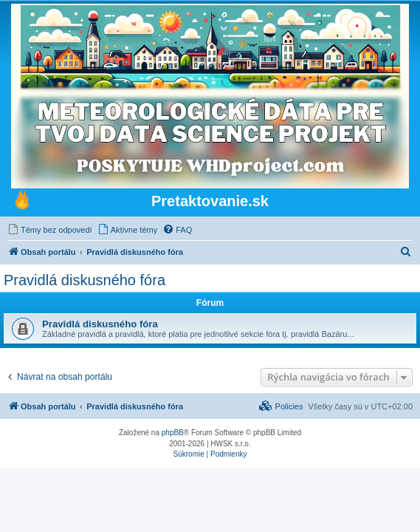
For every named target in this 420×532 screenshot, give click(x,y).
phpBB (173, 433)
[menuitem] (50, 230)
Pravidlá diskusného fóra (85, 280)
